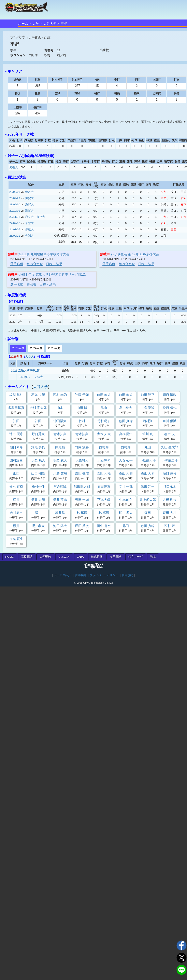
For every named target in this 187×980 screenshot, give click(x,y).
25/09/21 (15, 236)
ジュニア (64, 557)
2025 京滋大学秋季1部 (25, 371)
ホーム (23, 24)
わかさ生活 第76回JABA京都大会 (135, 254)
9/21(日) (25, 377)
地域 (153, 557)
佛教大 (29, 192)
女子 (115, 557)
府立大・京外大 (35, 217)
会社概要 (80, 575)
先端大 (14, 167)
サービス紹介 (62, 575)
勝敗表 (31, 284)
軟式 (97, 557)
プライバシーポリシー (104, 575)
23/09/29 (15, 198)
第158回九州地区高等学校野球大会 (44, 254)
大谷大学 (50, 24)
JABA (80, 557)
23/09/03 (15, 192)
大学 (36, 24)
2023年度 (54, 348)
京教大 (29, 223)
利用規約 (127, 575)
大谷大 (29, 357)
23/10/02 (15, 211)
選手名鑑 (17, 264)
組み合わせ (35, 264)
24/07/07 (15, 229)
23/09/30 (15, 204)
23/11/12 (15, 217)
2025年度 (18, 348)
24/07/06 (15, 223)
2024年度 (36, 348)
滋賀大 (29, 198)
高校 (27, 557)
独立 (135, 557)
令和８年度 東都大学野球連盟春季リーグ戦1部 (52, 274)
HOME (9, 557)
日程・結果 (54, 264)
